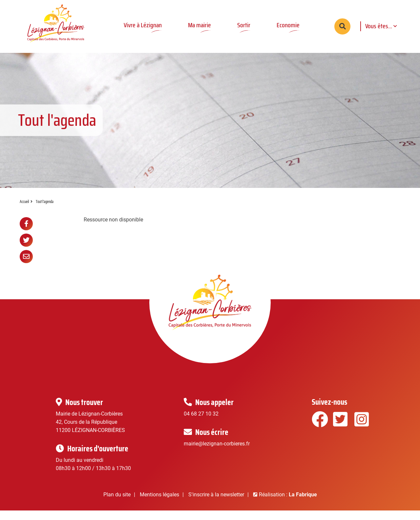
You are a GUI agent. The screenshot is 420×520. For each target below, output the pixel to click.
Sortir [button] (243, 25)
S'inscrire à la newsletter (216, 504)
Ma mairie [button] (199, 25)
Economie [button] (288, 25)
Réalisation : (288, 504)
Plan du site (117, 504)
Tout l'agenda (45, 211)
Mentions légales (159, 504)
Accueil (24, 211)
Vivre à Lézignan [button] (142, 25)
